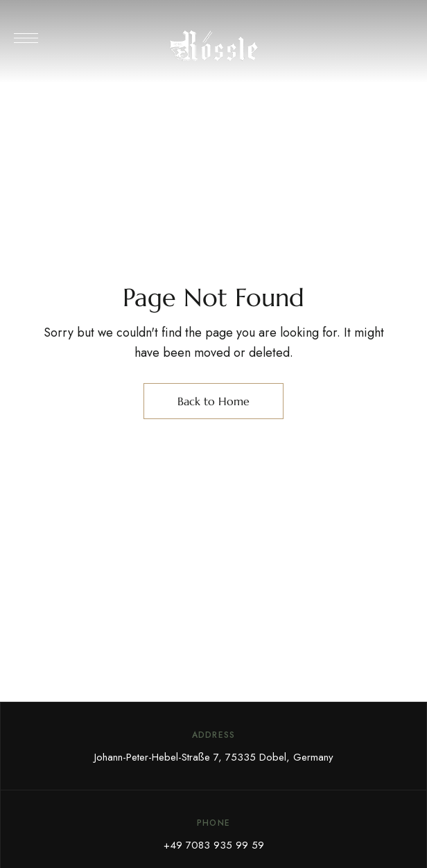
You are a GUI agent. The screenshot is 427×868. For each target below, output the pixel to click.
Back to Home (214, 401)
